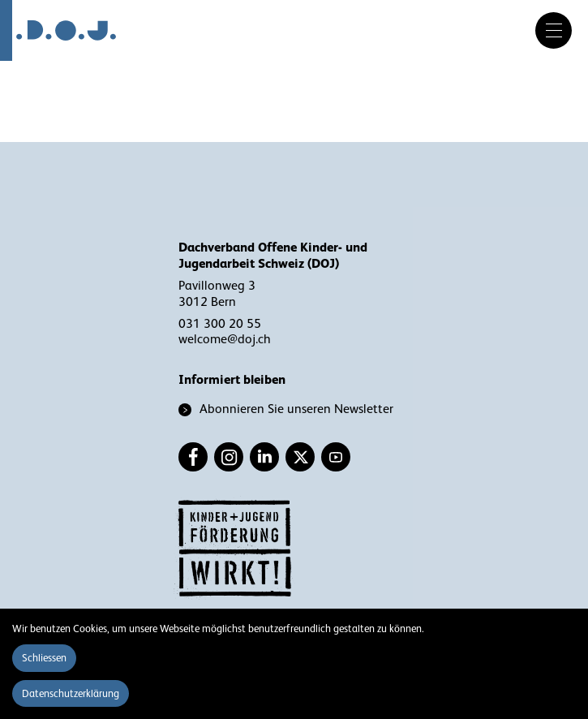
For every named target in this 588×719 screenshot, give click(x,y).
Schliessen (44, 658)
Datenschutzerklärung (71, 693)
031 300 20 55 (220, 324)
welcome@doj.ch (225, 339)
